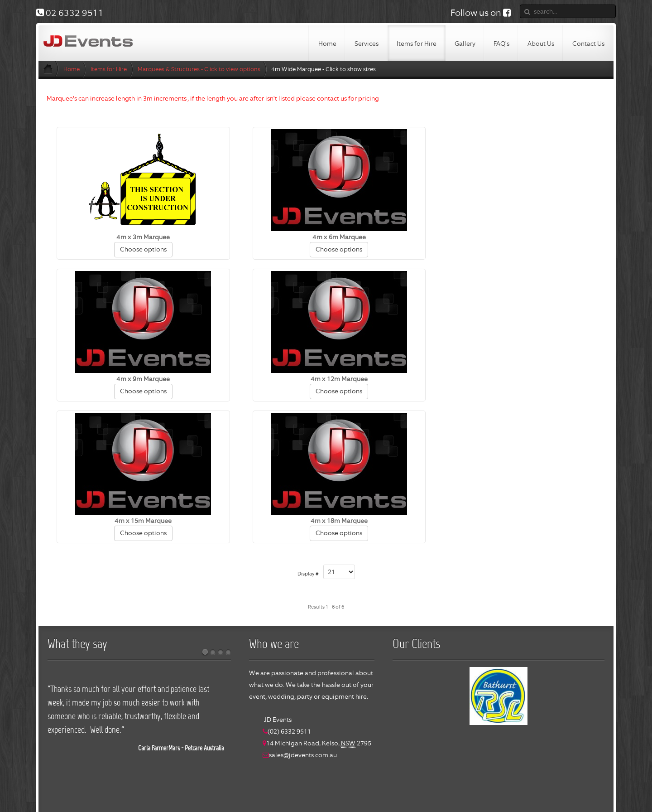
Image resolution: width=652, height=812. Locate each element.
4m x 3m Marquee (139, 237)
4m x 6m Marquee (326, 237)
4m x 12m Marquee (139, 379)
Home (72, 69)
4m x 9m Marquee (513, 237)
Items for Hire (109, 69)
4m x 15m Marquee (326, 379)
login (422, 793)
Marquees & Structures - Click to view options (199, 69)
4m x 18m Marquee (513, 379)
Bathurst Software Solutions (369, 793)
